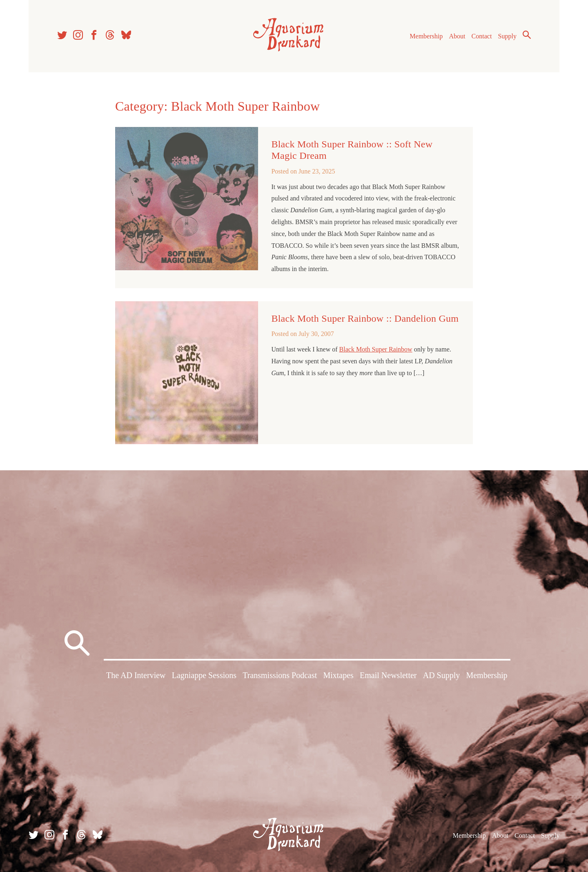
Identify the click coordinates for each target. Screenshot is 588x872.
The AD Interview (136, 675)
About (457, 36)
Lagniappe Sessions (204, 675)
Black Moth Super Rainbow (376, 349)
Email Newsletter (388, 675)
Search (527, 35)
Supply (507, 36)
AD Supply (442, 675)
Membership (426, 36)
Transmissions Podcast (280, 675)
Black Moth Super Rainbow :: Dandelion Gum (365, 318)
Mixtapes (338, 675)
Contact (482, 36)
